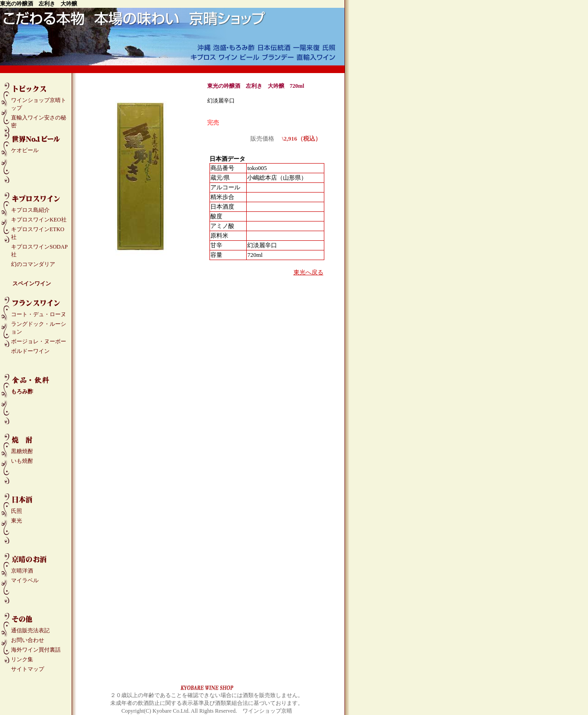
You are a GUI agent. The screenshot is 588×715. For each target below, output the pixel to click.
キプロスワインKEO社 (39, 220)
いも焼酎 (22, 461)
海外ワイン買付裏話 (36, 650)
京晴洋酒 (22, 571)
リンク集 (22, 659)
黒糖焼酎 (22, 451)
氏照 (17, 511)
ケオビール (25, 150)
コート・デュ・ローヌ (39, 314)
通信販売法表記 (30, 630)
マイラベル (25, 580)
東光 (17, 521)
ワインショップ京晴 (267, 711)
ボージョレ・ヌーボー (39, 341)
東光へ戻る (308, 272)
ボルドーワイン (30, 351)
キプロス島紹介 (30, 210)
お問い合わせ (28, 640)
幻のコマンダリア (33, 264)
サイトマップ (28, 669)
